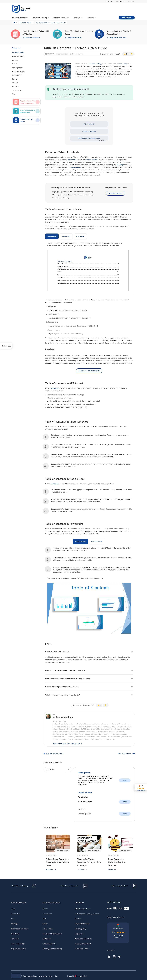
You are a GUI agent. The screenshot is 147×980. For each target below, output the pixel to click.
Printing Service (19, 903)
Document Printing (39, 18)
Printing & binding (19, 71)
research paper (123, 64)
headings (120, 165)
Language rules (17, 68)
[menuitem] (15, 976)
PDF (45, 919)
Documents (47, 914)
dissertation (73, 160)
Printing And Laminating (52, 949)
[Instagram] (114, 956)
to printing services (116, 193)
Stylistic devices (18, 90)
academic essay (92, 160)
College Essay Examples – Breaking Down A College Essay (57, 862)
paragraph (55, 484)
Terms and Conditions (84, 939)
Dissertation (16, 914)
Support (131, 1)
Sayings (15, 79)
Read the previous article (55, 754)
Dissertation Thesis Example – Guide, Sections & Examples (89, 862)
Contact (122, 1)
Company (79, 903)
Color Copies (48, 929)
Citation (15, 60)
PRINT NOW (127, 18)
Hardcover (15, 939)
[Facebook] (109, 956)
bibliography (76, 167)
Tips (14, 94)
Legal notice (80, 934)
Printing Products (52, 903)
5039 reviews (118, 935)
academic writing (95, 64)
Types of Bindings (18, 944)
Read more (50, 870)
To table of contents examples (89, 371)
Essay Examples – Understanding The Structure (117, 862)
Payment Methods (82, 924)
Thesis (13, 909)
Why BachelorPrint (83, 909)
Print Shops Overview (19, 929)
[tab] (52, 236)
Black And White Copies (52, 934)
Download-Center (82, 949)
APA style (55, 388)
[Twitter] (119, 956)
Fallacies (15, 64)
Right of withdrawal (83, 944)
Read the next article (125, 754)
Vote (107, 140)
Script (45, 924)
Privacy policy (81, 929)
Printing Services (19, 18)
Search (110, 1)
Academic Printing (60, 18)
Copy (125, 780)
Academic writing (18, 56)
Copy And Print (49, 944)
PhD (12, 919)
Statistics (15, 87)
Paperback (15, 934)
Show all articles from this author (66, 743)
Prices (45, 909)
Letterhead (47, 939)
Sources (15, 83)
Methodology (17, 75)
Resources (90, 18)
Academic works (18, 53)
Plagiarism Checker (18, 949)
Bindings (77, 18)
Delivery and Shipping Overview (88, 914)
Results (101, 140)
